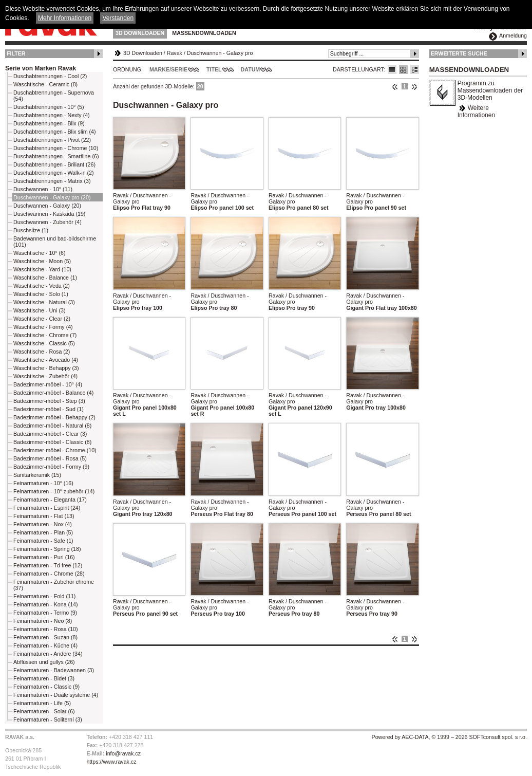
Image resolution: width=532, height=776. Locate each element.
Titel (214, 69)
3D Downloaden (140, 33)
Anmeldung (513, 35)
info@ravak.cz (123, 753)
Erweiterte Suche (459, 53)
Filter (16, 53)
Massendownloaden (204, 33)
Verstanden (118, 18)
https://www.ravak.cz (111, 762)
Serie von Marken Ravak (41, 68)
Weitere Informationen (476, 112)
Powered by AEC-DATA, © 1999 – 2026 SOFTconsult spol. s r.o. (449, 737)
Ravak (175, 53)
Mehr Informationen (65, 18)
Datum (251, 69)
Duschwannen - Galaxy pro (220, 53)
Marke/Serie (168, 69)
